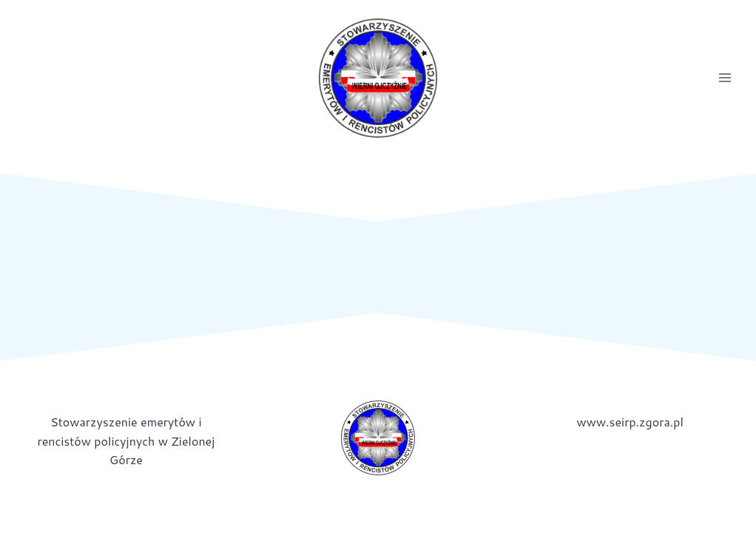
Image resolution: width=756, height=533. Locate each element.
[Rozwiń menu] (725, 78)
